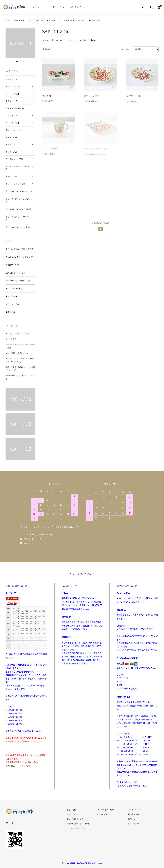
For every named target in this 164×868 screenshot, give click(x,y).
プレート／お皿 (12, 94)
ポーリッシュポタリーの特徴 (17, 334)
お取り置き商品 (12, 304)
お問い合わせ (133, 824)
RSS (99, 814)
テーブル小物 (11, 137)
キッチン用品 (11, 152)
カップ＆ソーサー (13, 86)
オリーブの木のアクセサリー (18, 227)
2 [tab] (20, 61)
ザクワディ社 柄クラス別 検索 (42, 20)
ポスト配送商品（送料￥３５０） (20, 249)
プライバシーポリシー (76, 828)
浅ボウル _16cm (133, 96)
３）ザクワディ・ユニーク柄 (72, 20)
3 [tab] (24, 61)
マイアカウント (134, 810)
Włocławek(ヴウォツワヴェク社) (20, 257)
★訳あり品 (10, 312)
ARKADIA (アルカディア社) (18, 281)
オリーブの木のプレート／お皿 (19, 191)
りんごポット (11, 116)
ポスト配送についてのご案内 (18, 766)
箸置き (47, 96)
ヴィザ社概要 (11, 339)
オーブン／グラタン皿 (15, 108)
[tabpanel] (20, 43)
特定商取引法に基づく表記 (78, 824)
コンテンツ (75, 7)
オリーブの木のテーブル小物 (17, 218)
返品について (72, 814)
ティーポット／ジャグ (15, 130)
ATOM (105, 814)
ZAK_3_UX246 (94, 20)
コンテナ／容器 (12, 123)
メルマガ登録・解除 (106, 810)
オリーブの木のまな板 (15, 184)
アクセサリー (11, 176)
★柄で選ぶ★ (19, 20)
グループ (57, 7)
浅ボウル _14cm (91, 96)
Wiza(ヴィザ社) (13, 265)
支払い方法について (75, 819)
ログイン (132, 819)
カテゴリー (38, 7)
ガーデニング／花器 (14, 159)
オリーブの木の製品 (14, 288)
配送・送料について (75, 810)
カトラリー (10, 145)
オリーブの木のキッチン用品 (18, 209)
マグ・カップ (11, 79)
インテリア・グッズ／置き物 (17, 168)
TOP (7, 20)
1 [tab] (17, 61)
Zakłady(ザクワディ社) (16, 273)
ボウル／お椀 (11, 101)
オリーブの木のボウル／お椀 (17, 200)
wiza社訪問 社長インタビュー (18, 353)
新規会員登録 (133, 814)
